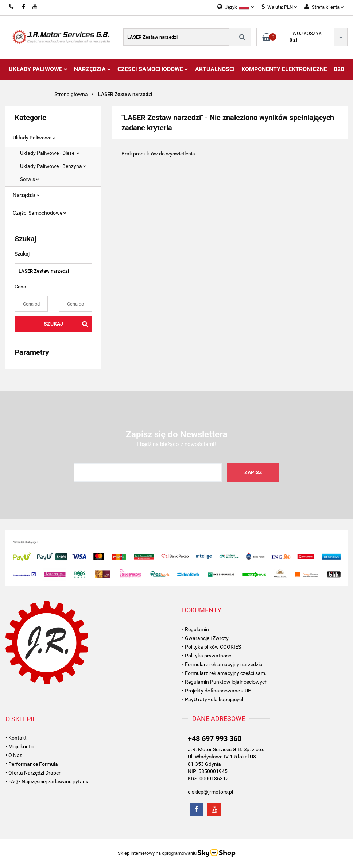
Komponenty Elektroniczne (284, 69)
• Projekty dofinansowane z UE (216, 691)
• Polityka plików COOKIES (212, 647)
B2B (339, 69)
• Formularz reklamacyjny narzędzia (222, 664)
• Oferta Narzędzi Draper (33, 773)
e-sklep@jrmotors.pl (210, 792)
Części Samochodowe (153, 69)
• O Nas (14, 755)
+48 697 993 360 (215, 738)
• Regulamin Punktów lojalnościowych (225, 682)
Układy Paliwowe (38, 69)
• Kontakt (16, 738)
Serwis (30, 179)
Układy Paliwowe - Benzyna (53, 166)
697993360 (12, 7)
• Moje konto (20, 746)
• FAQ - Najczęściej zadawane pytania (48, 781)
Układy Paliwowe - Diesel (50, 153)
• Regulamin (195, 629)
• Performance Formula (32, 764)
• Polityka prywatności (207, 656)
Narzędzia (92, 69)
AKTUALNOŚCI (215, 69)
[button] (202, 610)
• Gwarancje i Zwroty (205, 638)
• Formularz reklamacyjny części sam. (224, 673)
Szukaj (53, 324)
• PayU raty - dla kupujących (213, 699)
